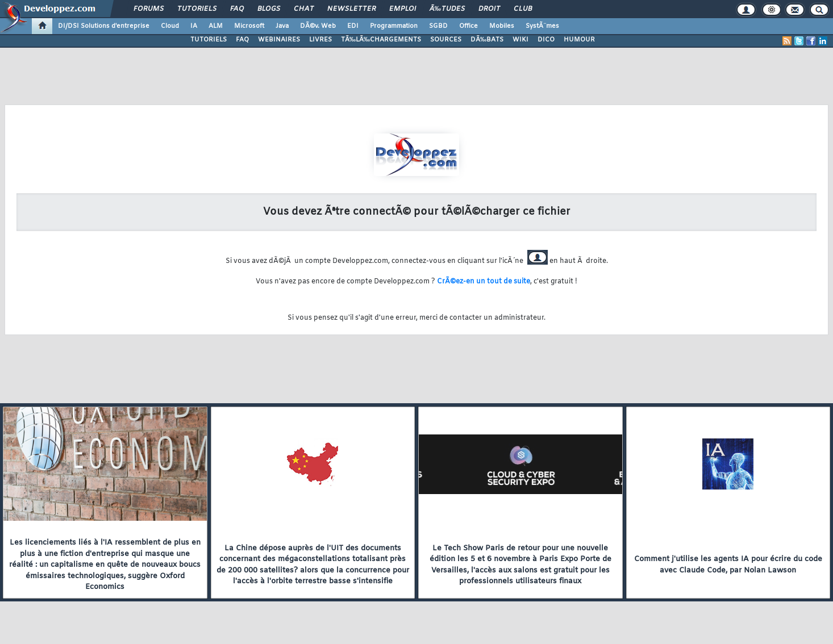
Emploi (403, 9)
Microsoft (249, 26)
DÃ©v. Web (318, 26)
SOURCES (446, 40)
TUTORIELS (209, 40)
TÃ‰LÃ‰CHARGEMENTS (381, 40)
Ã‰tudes (447, 9)
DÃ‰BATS (487, 40)
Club (523, 9)
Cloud (170, 26)
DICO (546, 40)
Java (282, 26)
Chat (304, 9)
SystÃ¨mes (542, 26)
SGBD (438, 26)
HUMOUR (579, 40)
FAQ (237, 9)
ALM (216, 26)
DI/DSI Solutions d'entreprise (104, 26)
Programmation (394, 26)
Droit (489, 9)
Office (468, 26)
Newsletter (351, 9)
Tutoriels (197, 9)
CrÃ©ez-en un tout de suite (484, 282)
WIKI (520, 40)
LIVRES (320, 40)
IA (194, 26)
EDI (353, 26)
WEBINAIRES (279, 40)
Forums (149, 9)
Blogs (269, 9)
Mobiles (502, 26)
